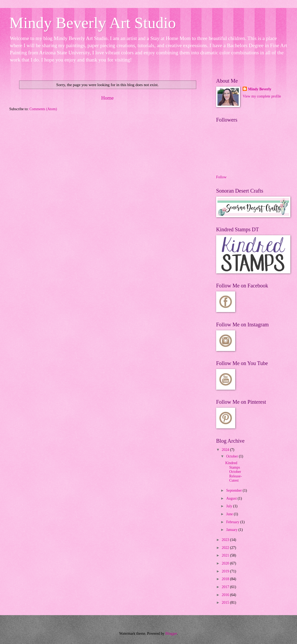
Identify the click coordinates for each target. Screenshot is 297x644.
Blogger (171, 634)
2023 (226, 540)
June (230, 514)
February (233, 522)
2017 (226, 587)
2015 (226, 603)
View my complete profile (262, 96)
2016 (226, 595)
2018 (226, 579)
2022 (226, 548)
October (233, 456)
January (232, 530)
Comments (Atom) (43, 109)
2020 (226, 563)
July (230, 506)
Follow (221, 177)
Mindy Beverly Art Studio (93, 23)
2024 (226, 450)
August (232, 498)
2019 (226, 571)
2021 (226, 555)
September (234, 490)
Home (107, 98)
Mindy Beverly (260, 89)
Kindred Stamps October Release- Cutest (233, 472)
